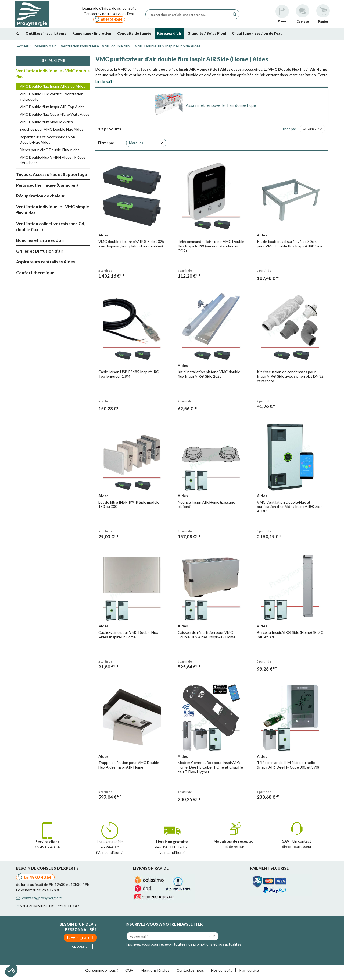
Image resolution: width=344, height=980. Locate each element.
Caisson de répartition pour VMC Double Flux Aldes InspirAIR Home (207, 635)
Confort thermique (35, 272)
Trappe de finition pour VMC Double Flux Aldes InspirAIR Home (129, 765)
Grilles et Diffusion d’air (40, 251)
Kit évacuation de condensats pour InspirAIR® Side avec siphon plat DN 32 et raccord (290, 376)
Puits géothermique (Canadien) (47, 185)
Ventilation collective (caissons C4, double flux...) (51, 227)
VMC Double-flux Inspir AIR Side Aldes (52, 86)
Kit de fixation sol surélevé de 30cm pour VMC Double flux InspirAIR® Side (290, 244)
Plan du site (249, 970)
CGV (129, 970)
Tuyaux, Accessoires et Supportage (51, 174)
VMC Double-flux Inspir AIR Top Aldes (52, 107)
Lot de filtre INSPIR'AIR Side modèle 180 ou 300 (129, 504)
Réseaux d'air (53, 61)
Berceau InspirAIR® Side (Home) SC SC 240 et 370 (290, 635)
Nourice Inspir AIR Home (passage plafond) (206, 504)
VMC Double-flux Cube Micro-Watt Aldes (55, 114)
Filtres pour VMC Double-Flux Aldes (50, 150)
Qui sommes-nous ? (102, 970)
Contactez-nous (190, 970)
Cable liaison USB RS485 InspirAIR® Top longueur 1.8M (129, 374)
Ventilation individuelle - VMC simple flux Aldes (53, 210)
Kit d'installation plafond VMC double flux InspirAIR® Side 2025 (209, 374)
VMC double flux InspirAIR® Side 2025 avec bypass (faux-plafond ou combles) (131, 244)
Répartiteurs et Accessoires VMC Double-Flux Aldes (48, 139)
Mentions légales (155, 970)
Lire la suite (105, 81)
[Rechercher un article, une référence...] (189, 14)
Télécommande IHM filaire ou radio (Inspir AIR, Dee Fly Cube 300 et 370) (288, 765)
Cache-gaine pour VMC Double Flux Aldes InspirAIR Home (128, 635)
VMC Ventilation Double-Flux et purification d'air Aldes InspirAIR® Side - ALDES (291, 507)
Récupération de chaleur (40, 196)
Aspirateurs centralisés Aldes (46, 262)
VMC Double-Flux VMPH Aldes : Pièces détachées (53, 160)
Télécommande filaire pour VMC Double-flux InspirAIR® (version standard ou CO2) (212, 246)
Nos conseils (222, 970)
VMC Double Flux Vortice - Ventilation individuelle (51, 96)
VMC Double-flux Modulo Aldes (46, 122)
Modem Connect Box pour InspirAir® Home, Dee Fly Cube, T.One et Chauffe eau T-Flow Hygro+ (210, 767)
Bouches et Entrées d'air (40, 240)
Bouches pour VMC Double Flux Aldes (51, 129)
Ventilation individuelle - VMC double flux (53, 74)
